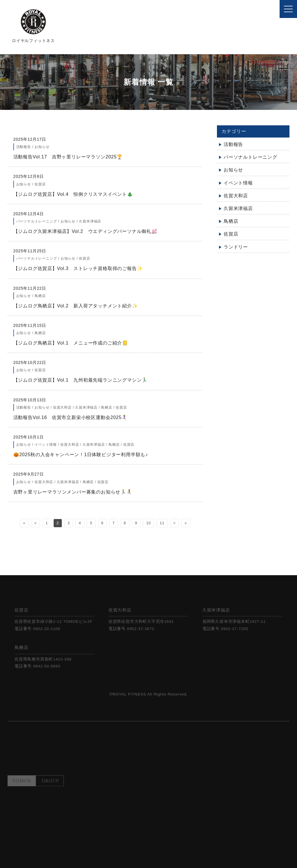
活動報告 (233, 147)
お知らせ (233, 173)
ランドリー (236, 250)
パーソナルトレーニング (250, 160)
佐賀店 (231, 237)
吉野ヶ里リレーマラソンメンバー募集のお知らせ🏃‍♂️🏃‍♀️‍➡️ (80, 495)
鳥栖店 (231, 224)
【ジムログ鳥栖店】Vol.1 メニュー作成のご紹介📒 (85, 346)
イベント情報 (238, 186)
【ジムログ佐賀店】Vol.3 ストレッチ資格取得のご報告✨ (81, 271)
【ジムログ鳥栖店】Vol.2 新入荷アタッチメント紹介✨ (78, 309)
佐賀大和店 (236, 198)
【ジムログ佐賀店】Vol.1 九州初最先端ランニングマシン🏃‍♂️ (81, 383)
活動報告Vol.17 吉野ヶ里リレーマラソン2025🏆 (80, 160)
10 (148, 526)
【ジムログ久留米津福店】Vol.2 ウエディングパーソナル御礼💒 (88, 234)
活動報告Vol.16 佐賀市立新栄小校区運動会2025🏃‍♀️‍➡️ (73, 420)
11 (162, 526)
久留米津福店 (238, 211)
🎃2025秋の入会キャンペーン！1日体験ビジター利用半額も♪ (81, 457)
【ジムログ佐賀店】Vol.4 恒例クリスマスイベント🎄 (76, 197)
